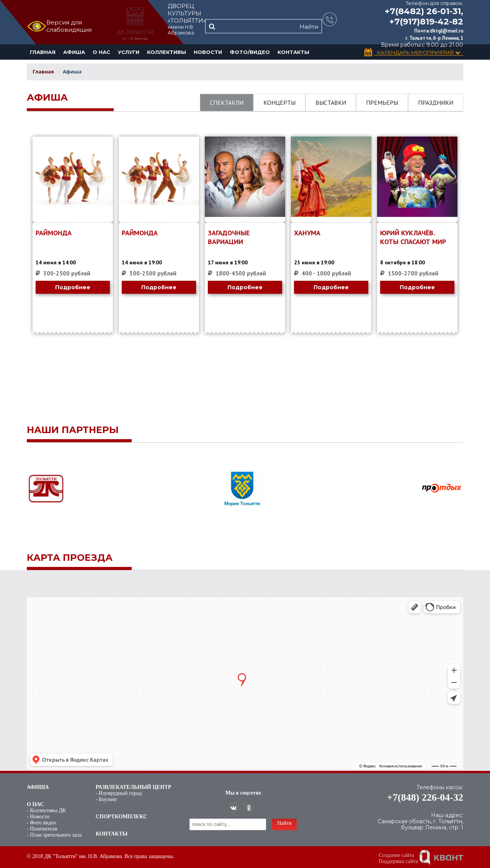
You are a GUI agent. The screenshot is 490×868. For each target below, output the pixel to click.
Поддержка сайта (398, 861)
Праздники (436, 103)
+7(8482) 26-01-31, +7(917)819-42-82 (424, 16)
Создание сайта (396, 855)
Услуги (129, 52)
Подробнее (73, 287)
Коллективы (167, 52)
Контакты (293, 52)
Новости (208, 52)
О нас (101, 52)
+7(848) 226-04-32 (425, 797)
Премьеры (382, 103)
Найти (309, 27)
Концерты (279, 103)
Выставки (331, 103)
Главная (43, 52)
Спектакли (227, 103)
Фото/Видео (250, 52)
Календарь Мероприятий (419, 53)
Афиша (74, 52)
